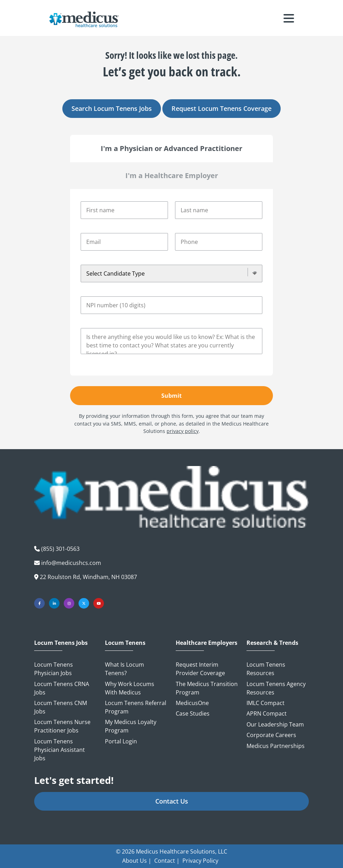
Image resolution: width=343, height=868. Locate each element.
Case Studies (193, 713)
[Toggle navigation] (289, 19)
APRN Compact (267, 713)
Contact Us (172, 801)
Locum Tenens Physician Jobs (54, 669)
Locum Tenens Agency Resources (276, 688)
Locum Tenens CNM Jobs (61, 707)
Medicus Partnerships (276, 746)
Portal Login (121, 741)
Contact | (167, 861)
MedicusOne (192, 703)
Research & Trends (272, 643)
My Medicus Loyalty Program (131, 726)
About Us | (137, 861)
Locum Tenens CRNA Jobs (62, 688)
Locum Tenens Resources (266, 669)
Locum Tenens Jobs (61, 643)
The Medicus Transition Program (207, 688)
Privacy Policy (200, 861)
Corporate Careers (271, 735)
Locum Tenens (125, 643)
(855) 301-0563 (60, 549)
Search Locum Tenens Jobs (112, 108)
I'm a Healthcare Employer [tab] (172, 175)
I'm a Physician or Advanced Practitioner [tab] (171, 148)
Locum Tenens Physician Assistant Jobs (60, 750)
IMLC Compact (266, 703)
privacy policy (183, 431)
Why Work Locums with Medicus (130, 688)
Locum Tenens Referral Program (136, 707)
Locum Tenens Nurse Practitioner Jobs (62, 726)
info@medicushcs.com (71, 563)
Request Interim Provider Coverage (200, 669)
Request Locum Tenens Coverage (222, 108)
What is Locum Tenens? (124, 669)
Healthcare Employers (207, 643)
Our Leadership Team (275, 724)
